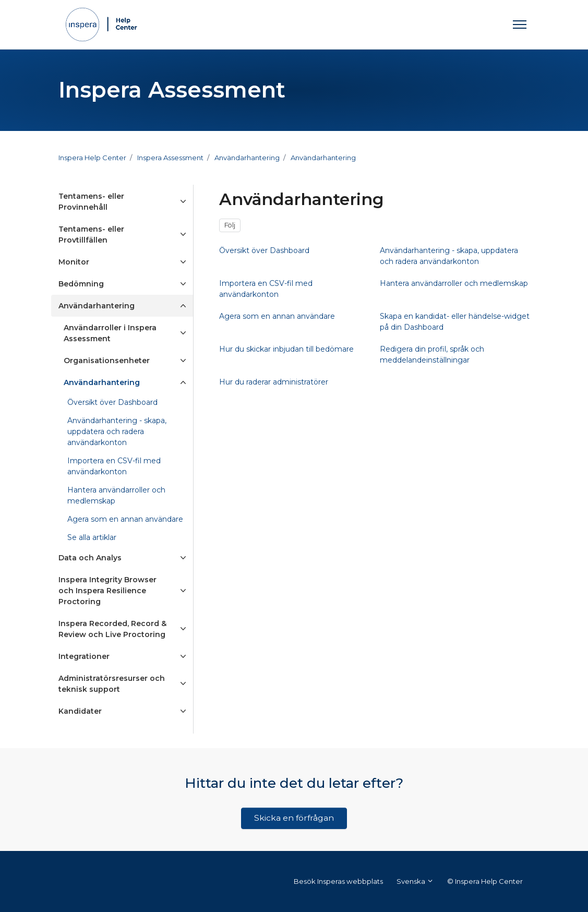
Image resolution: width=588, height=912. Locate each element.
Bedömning (81, 284)
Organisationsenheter (107, 361)
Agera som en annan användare (125, 519)
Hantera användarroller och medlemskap (116, 495)
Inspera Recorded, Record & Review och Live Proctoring (112, 629)
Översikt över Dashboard (112, 402)
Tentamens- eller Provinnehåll (91, 202)
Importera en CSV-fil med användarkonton (114, 466)
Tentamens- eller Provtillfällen (91, 235)
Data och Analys (90, 558)
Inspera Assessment (170, 158)
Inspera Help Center (92, 158)
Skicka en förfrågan (294, 818)
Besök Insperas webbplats (338, 881)
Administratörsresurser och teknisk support (112, 684)
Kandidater (80, 711)
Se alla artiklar (92, 537)
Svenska (415, 881)
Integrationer (84, 656)
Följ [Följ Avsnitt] (230, 225)
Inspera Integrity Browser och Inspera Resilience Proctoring (107, 591)
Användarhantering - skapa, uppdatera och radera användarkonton (117, 431)
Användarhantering (247, 158)
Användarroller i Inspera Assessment (110, 333)
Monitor (74, 262)
